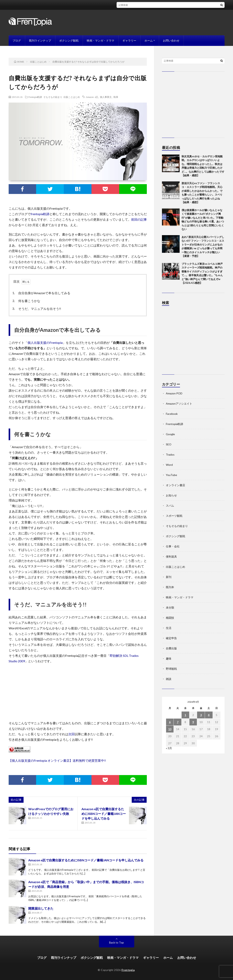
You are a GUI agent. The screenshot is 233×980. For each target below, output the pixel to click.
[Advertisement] (193, 342)
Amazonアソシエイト (179, 404)
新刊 (169, 577)
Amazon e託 (92, 97)
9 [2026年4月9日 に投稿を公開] (193, 722)
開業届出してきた (41, 908)
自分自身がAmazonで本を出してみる (42, 293)
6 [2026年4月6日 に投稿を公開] (170, 722)
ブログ (17, 40)
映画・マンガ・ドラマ (101, 40)
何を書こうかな (27, 301)
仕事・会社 (173, 546)
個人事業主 (106, 97)
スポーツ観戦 (174, 516)
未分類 (170, 607)
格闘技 (170, 618)
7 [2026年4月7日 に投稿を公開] (178, 722)
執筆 (116, 97)
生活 (169, 628)
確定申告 (171, 638)
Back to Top (116, 942)
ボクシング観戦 (69, 40)
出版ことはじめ (72, 97)
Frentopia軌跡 (35, 97)
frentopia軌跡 (40, 214)
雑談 (169, 679)
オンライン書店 (175, 485)
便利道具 (171, 556)
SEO (169, 444)
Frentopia (128, 970)
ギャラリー (129, 40)
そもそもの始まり (53, 97)
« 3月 (169, 748)
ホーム (149, 40)
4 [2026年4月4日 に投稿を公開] (209, 715)
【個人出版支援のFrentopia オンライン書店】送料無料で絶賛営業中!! (57, 760)
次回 (71, 734)
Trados (170, 455)
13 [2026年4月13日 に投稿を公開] (170, 729)
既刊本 (170, 587)
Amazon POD (174, 393)
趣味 (169, 658)
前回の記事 (139, 219)
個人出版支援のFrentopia (45, 343)
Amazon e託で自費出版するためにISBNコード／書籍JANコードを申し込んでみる (104, 814)
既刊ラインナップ (40, 40)
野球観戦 (171, 669)
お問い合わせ (171, 40)
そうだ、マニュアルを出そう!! (38, 309)
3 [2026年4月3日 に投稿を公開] (201, 715)
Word (169, 465)
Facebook (172, 414)
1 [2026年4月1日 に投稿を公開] (185, 715)
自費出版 (171, 648)
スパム (170, 505)
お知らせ (171, 495)
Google (170, 434)
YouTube (171, 475)
